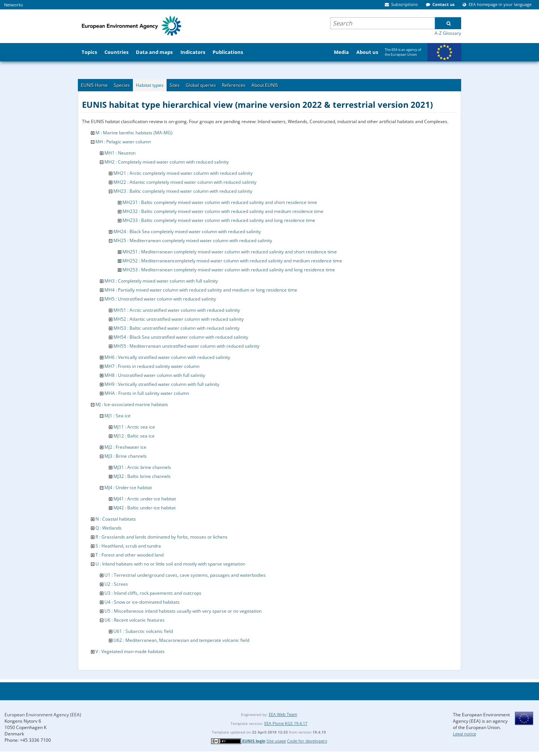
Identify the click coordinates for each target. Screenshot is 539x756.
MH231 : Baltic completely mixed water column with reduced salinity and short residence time (220, 202)
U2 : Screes (116, 584)
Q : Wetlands (109, 528)
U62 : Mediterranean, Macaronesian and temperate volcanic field (181, 640)
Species (122, 85)
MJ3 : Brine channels (126, 456)
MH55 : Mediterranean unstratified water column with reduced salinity (186, 346)
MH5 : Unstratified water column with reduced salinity (160, 299)
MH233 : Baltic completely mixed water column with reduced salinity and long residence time (219, 220)
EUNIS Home (94, 85)
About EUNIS (265, 85)
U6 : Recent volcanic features (135, 620)
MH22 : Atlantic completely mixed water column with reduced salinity (185, 182)
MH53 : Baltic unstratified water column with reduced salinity (176, 328)
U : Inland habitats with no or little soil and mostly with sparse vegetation (170, 564)
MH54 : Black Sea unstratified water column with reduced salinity (181, 337)
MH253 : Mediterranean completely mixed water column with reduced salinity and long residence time (229, 270)
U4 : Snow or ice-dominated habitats (142, 602)
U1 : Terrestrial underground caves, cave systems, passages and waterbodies (185, 575)
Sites (175, 85)
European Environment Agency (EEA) (43, 715)
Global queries (201, 85)
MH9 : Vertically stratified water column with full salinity (162, 384)
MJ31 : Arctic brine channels (142, 467)
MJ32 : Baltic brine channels (142, 476)
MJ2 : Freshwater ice (125, 447)
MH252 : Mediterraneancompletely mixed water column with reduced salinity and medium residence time (232, 261)
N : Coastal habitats (116, 519)
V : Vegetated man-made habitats (130, 651)
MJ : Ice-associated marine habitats (132, 404)
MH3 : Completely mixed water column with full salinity (161, 281)
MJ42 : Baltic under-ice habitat (144, 508)
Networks (13, 5)
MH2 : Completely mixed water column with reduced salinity (167, 162)
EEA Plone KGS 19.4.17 (286, 723)
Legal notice (465, 734)
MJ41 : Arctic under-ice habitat (145, 499)
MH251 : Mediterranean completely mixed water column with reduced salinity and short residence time (230, 252)
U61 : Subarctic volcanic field (143, 631)
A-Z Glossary (448, 33)
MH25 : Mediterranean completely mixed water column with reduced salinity (193, 240)
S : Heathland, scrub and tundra (128, 546)
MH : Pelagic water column (123, 142)
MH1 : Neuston (120, 153)
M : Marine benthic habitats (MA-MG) (134, 133)
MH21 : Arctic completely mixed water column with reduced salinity (183, 173)
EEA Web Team (283, 714)
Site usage (276, 741)
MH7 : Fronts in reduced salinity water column (152, 366)
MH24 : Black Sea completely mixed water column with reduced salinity (187, 231)
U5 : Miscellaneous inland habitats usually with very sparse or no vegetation (183, 611)
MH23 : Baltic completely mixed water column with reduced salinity (183, 191)
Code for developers (307, 741)
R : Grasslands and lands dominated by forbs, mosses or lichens (162, 537)
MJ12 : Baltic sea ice (134, 436)
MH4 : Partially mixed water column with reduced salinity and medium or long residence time (201, 290)
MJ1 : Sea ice (118, 416)
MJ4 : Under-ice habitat (128, 487)
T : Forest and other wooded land (130, 555)
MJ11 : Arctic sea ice (134, 427)
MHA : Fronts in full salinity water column (147, 393)
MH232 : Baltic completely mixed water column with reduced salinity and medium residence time (223, 211)
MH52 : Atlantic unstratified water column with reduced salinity (179, 319)
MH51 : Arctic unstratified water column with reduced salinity (177, 310)
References (234, 85)
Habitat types (150, 85)
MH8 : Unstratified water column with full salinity (155, 375)
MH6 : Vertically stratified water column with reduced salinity (167, 357)
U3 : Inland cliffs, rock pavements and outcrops (153, 593)
